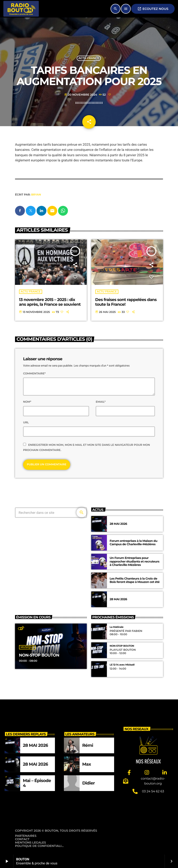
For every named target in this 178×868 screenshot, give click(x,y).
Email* (101, 402)
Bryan (36, 195)
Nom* (27, 402)
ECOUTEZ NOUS (153, 9)
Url (26, 423)
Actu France (89, 58)
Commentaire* (34, 374)
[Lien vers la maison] (21, 9)
